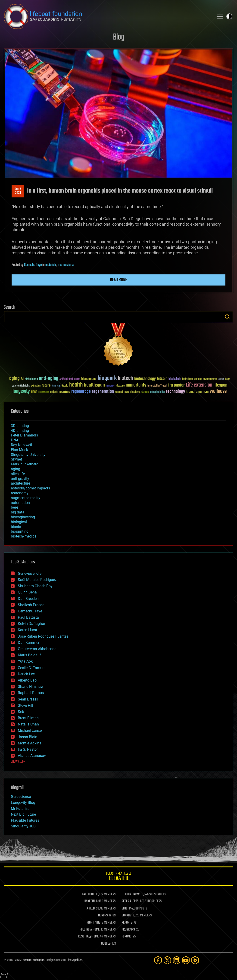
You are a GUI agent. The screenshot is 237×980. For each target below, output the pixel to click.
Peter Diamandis (24, 435)
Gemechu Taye (33, 265)
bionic (16, 527)
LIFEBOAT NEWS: (131, 894)
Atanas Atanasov (32, 756)
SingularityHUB (23, 826)
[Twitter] (167, 960)
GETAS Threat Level (118, 877)
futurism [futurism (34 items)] (56, 386)
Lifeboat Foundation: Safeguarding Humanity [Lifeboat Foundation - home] (107, 16)
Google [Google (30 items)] (65, 386)
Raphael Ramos (31, 693)
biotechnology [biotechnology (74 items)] (145, 379)
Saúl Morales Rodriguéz (37, 580)
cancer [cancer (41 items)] (198, 379)
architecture (20, 483)
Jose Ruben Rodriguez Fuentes (43, 636)
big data (18, 512)
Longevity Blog (23, 803)
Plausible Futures (25, 820)
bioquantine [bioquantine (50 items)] (89, 379)
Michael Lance (30, 730)
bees (15, 507)
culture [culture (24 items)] (221, 379)
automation (20, 503)
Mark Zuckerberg (25, 464)
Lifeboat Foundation (33, 960)
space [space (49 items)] (145, 392)
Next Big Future (23, 814)
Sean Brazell (28, 699)
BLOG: (125, 909)
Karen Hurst (27, 630)
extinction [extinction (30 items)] (36, 386)
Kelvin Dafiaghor (31, 624)
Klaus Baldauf (29, 655)
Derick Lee (26, 674)
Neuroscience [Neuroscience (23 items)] (44, 392)
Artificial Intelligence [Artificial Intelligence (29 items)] (70, 379)
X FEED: (91, 909)
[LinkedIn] (177, 960)
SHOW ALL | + (18, 762)
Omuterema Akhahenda (37, 649)
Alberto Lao (27, 680)
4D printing (20, 431)
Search (227, 317)
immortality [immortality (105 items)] (136, 385)
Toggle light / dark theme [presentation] (229, 16)
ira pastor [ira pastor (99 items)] (176, 385)
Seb (21, 712)
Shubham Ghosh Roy (35, 586)
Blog (118, 37)
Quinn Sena (27, 592)
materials (51, 265)
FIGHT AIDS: (94, 923)
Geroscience (21, 797)
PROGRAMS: (129, 930)
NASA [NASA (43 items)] (34, 392)
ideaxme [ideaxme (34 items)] (120, 386)
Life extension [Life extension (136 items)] (199, 385)
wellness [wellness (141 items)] (218, 391)
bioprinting (20, 531)
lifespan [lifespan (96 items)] (220, 385)
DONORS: (103, 915)
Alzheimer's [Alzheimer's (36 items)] (31, 379)
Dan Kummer (29, 643)
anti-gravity (20, 479)
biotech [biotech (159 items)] (125, 378)
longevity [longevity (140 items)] (21, 391)
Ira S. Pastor (28, 749)
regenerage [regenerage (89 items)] (81, 392)
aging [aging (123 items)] (14, 379)
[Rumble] (195, 960)
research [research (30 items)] (119, 392)
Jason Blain (28, 737)
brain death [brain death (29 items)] (187, 379)
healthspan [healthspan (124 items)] (94, 385)
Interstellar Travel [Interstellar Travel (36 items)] (157, 386)
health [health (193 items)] (76, 385)
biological (19, 522)
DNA (15, 440)
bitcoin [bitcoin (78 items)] (162, 379)
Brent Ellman (28, 718)
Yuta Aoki (26, 661)
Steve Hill (25, 705)
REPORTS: (127, 923)
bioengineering (23, 517)
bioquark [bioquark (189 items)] (107, 378)
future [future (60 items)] (46, 386)
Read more (118, 280)
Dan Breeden (28, 599)
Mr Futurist (20, 809)
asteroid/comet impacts (30, 488)
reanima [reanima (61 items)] (64, 392)
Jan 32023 (18, 191)
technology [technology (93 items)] (176, 392)
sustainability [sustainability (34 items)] (157, 392)
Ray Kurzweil (21, 445)
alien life (18, 474)
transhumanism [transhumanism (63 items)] (197, 392)
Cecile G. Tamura (32, 668)
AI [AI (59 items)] (22, 379)
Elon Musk (19, 450)
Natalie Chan (28, 724)
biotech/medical (24, 536)
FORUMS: (127, 937)
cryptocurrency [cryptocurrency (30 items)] (210, 379)
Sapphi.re (77, 960)
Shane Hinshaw (31, 687)
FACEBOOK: (89, 894)
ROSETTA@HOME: (89, 937)
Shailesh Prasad (31, 605)
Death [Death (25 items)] (228, 379)
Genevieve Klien (31, 573)
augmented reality (26, 498)
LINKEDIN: (90, 901)
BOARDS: (127, 915)
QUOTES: (106, 944)
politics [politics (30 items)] (54, 392)
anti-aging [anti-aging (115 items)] (49, 379)
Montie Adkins (30, 743)
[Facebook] (158, 960)
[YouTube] (186, 960)
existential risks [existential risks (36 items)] (21, 386)
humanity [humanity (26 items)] (110, 386)
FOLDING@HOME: (90, 930)
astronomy (20, 493)
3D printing (20, 426)
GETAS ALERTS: (130, 901)
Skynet (16, 459)
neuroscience (66, 265)
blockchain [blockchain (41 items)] (175, 379)
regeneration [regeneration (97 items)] (103, 392)
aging (16, 469)
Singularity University (28, 455)
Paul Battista (28, 617)
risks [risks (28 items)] (127, 392)
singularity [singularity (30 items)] (135, 392)
